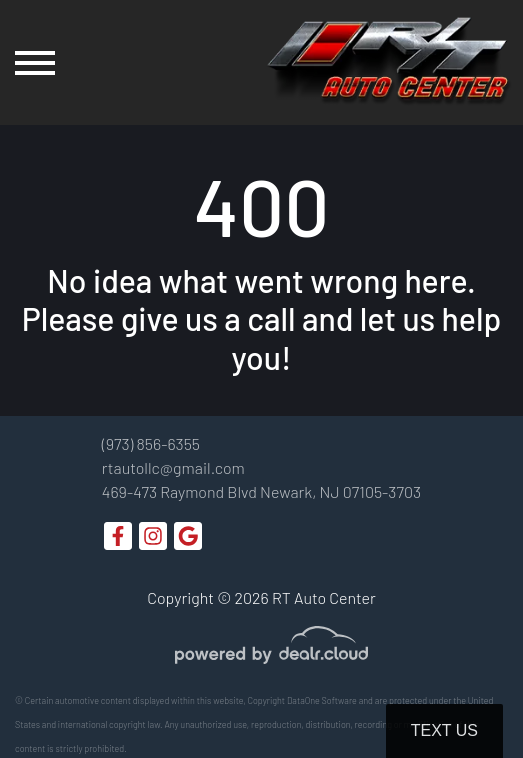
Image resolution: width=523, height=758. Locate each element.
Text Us (444, 730)
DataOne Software (322, 700)
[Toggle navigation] (35, 62)
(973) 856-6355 (151, 443)
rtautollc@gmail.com (173, 467)
